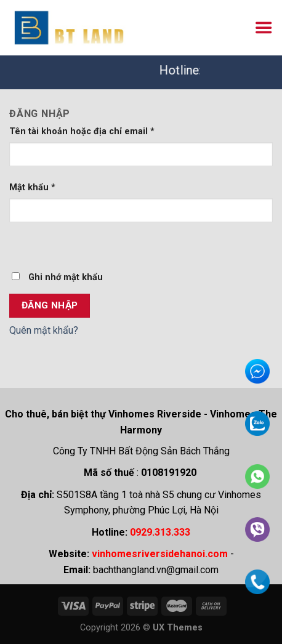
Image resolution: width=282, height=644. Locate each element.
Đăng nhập (50, 305)
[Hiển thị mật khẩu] (21, 244)
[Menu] (264, 28)
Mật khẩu (32, 187)
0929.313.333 (160, 532)
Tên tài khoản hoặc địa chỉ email (82, 131)
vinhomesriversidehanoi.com (160, 554)
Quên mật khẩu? (44, 330)
